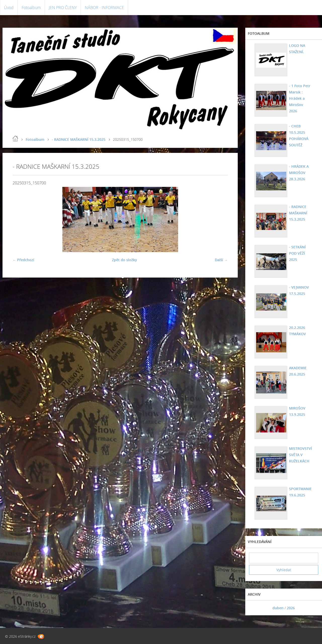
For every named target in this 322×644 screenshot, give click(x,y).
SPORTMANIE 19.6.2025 (300, 492)
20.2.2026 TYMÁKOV (297, 331)
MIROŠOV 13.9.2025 (297, 411)
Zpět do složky (125, 260)
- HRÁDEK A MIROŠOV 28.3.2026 (299, 173)
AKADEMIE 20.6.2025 (298, 371)
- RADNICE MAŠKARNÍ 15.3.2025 (79, 139)
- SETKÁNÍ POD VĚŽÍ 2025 (297, 253)
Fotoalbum (31, 8)
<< (255, 608)
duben (278, 608)
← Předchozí (23, 260)
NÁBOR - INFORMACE (104, 8)
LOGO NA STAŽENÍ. (297, 49)
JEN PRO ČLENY (63, 8)
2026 (291, 608)
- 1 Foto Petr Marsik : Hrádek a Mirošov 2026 (300, 98)
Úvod (9, 8)
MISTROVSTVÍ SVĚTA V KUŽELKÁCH (300, 455)
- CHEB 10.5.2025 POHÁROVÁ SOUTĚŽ (299, 135)
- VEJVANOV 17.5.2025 (299, 290)
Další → (221, 260)
